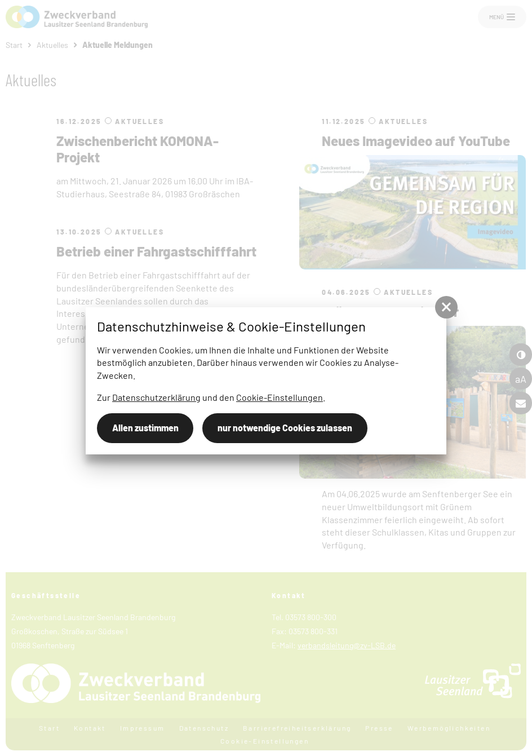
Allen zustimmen (145, 428)
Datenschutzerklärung (156, 397)
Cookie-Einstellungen (280, 397)
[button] (446, 307)
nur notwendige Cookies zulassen (285, 428)
